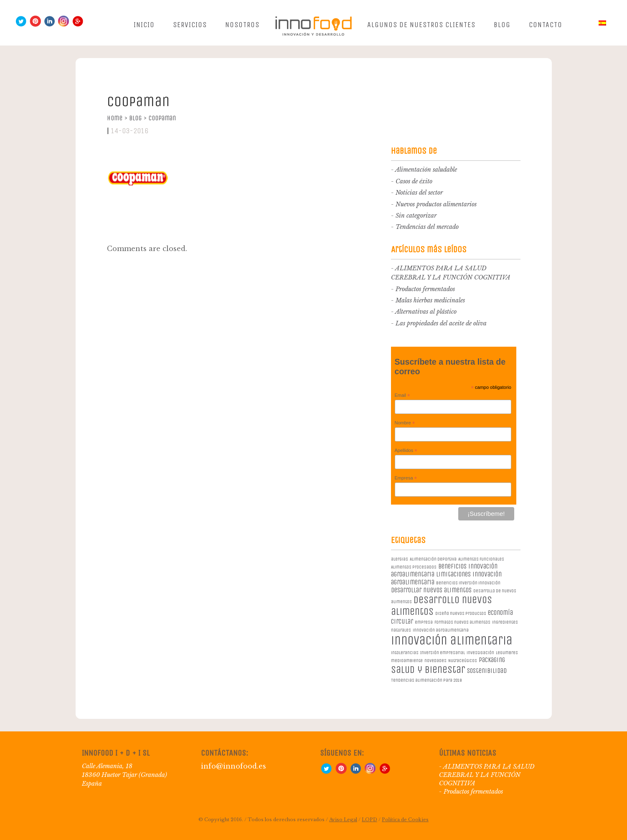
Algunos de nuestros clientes (421, 25)
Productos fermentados (425, 289)
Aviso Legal (343, 820)
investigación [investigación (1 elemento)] (480, 653)
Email (402, 396)
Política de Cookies (405, 820)
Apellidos (406, 451)
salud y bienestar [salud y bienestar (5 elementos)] (428, 670)
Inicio (144, 25)
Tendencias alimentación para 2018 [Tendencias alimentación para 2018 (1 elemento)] (426, 680)
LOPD (369, 820)
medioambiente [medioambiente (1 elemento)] (407, 661)
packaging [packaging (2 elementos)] (492, 660)
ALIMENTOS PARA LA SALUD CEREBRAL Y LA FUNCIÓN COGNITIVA (487, 775)
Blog (502, 25)
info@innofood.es (234, 766)
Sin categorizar (416, 216)
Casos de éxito (414, 181)
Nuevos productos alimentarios (436, 204)
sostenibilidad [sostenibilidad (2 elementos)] (487, 671)
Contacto (546, 25)
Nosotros (242, 25)
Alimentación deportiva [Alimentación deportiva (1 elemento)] (433, 559)
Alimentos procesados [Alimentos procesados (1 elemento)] (414, 567)
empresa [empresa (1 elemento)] (424, 622)
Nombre (405, 423)
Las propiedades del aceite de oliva (441, 323)
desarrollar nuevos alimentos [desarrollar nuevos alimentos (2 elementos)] (431, 590)
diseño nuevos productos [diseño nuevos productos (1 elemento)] (461, 613)
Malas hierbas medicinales (430, 300)
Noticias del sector (419, 193)
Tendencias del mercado (427, 227)
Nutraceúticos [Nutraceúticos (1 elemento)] (463, 661)
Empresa (406, 478)
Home (117, 118)
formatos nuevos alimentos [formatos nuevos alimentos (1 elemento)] (462, 622)
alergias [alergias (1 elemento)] (400, 559)
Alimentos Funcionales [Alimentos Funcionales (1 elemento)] (481, 559)
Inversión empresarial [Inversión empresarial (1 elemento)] (443, 653)
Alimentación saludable (426, 170)
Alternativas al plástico (426, 312)
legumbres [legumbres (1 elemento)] (507, 653)
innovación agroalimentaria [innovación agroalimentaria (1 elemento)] (441, 630)
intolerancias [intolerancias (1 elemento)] (405, 653)
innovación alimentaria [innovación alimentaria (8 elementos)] (452, 641)
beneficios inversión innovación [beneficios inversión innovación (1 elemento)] (468, 583)
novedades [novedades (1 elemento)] (435, 661)
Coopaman (162, 118)
